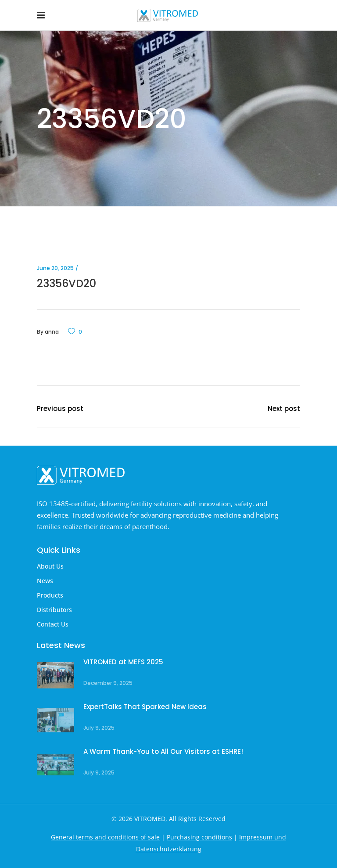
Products (50, 595)
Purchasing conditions (199, 837)
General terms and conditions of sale (105, 837)
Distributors (54, 610)
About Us (50, 566)
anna (52, 332)
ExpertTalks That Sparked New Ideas (145, 707)
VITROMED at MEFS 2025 (123, 662)
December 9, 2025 (108, 683)
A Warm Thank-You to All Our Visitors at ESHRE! (163, 751)
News (45, 581)
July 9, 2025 (99, 728)
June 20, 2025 (55, 268)
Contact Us (53, 624)
